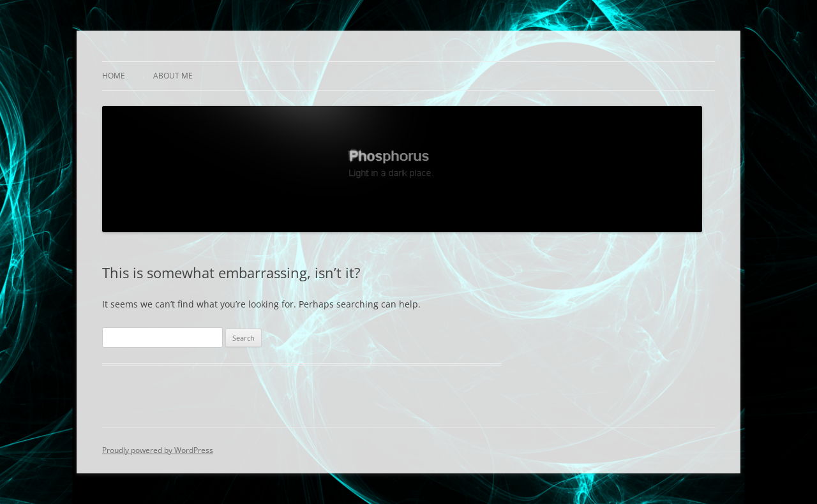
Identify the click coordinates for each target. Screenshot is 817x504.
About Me (173, 76)
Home (114, 76)
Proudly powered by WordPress (158, 450)
